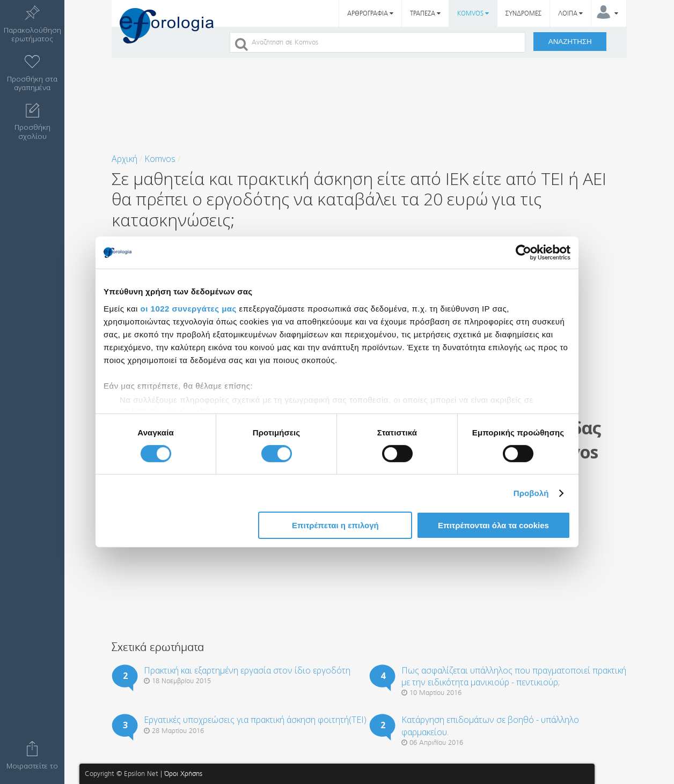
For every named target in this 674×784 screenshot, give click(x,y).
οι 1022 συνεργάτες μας (189, 308)
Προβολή (531, 493)
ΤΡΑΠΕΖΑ (425, 13)
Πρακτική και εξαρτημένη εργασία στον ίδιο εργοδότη (247, 670)
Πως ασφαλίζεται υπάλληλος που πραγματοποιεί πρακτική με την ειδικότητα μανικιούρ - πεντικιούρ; (514, 676)
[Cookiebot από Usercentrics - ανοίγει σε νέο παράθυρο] (523, 253)
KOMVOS (473, 13)
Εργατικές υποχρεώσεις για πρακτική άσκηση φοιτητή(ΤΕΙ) (255, 720)
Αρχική (124, 159)
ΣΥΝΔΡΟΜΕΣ (523, 13)
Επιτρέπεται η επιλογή (335, 525)
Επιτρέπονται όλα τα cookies (493, 525)
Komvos (160, 159)
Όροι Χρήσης (183, 774)
